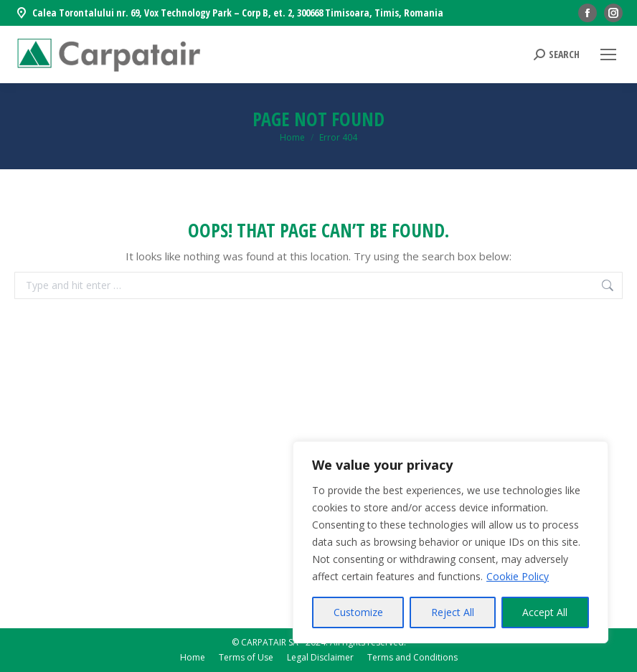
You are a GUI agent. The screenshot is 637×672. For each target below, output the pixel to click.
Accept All (545, 612)
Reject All (453, 612)
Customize (358, 612)
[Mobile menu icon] (608, 55)
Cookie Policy (518, 576)
